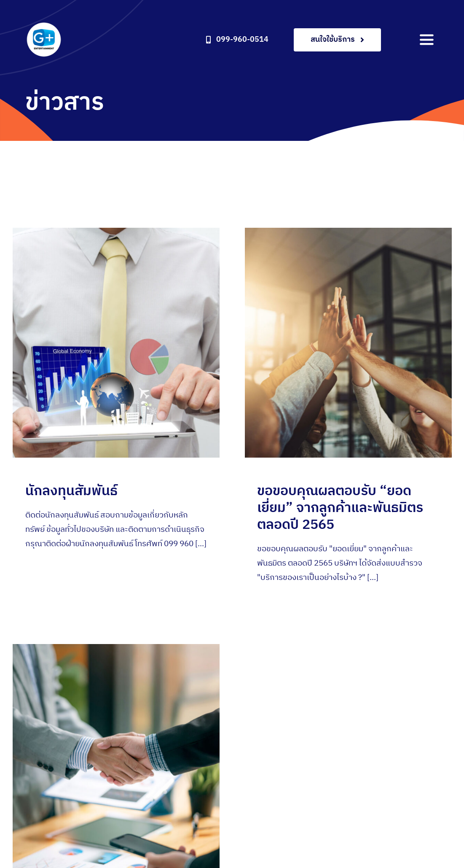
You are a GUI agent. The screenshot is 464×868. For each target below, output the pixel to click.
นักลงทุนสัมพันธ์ (71, 491)
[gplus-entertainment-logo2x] (44, 25)
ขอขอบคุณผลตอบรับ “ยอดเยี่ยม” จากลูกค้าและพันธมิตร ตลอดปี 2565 (336, 508)
